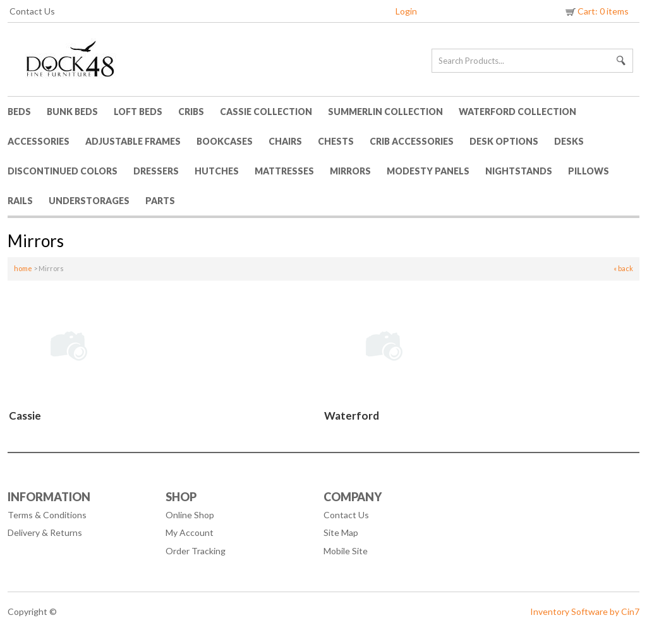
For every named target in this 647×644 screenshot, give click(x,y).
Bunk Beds (72, 112)
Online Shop (190, 515)
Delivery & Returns (45, 532)
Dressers (156, 171)
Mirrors (350, 171)
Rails (20, 201)
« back (623, 268)
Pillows (589, 171)
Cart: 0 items (596, 11)
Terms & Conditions (47, 515)
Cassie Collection (266, 112)
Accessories (39, 141)
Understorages (89, 201)
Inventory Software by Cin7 (585, 611)
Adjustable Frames (133, 141)
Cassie (25, 416)
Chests (336, 141)
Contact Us (32, 11)
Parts (160, 201)
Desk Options (504, 141)
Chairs (285, 141)
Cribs (191, 112)
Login (406, 11)
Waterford (352, 416)
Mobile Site (346, 551)
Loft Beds (138, 112)
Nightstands (519, 171)
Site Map (341, 532)
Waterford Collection (517, 112)
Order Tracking (196, 551)
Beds (19, 112)
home (23, 268)
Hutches (217, 171)
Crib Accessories (412, 141)
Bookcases (225, 141)
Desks (569, 141)
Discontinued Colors (63, 171)
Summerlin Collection (385, 112)
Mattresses (284, 171)
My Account (190, 532)
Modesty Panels (428, 171)
